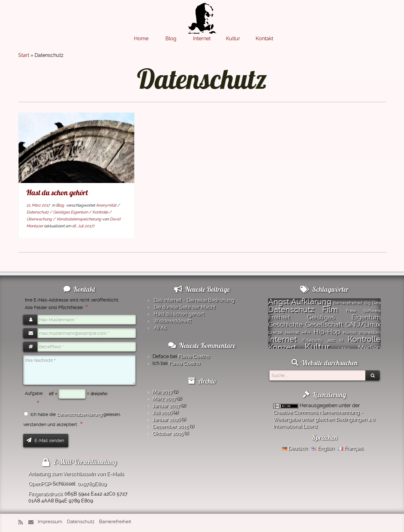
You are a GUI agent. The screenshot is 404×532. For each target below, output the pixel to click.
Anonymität (107, 205)
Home (141, 39)
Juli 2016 (162, 413)
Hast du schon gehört (57, 192)
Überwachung (40, 219)
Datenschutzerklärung (80, 414)
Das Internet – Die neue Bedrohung (194, 300)
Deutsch (295, 448)
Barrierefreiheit (115, 522)
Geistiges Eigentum (71, 212)
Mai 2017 (163, 392)
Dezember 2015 (171, 427)
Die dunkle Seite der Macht (185, 307)
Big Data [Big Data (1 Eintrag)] (373, 303)
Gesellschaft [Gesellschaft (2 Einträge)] (324, 324)
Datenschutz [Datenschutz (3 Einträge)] (291, 309)
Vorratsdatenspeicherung (79, 219)
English (323, 448)
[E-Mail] (32, 522)
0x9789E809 (92, 484)
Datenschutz (38, 212)
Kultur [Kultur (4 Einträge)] (317, 347)
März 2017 (164, 399)
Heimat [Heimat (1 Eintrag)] (292, 332)
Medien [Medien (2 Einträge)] (369, 348)
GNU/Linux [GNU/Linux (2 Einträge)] (363, 324)
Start (24, 55)
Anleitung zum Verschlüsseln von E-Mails (76, 474)
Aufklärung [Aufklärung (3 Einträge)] (311, 302)
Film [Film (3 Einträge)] (330, 309)
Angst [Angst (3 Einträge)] (279, 302)
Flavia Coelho (194, 356)
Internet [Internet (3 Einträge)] (282, 339)
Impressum (50, 522)
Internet (202, 39)
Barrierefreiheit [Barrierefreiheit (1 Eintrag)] (348, 303)
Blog (171, 39)
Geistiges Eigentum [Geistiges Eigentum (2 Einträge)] (344, 317)
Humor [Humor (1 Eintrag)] (350, 332)
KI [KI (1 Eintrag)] (341, 340)
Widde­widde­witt (172, 321)
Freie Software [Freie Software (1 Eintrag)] (364, 311)
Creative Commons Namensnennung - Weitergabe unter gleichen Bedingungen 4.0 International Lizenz (324, 419)
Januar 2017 (166, 406)
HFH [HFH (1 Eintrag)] (306, 332)
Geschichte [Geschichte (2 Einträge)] (285, 324)
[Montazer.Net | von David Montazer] (202, 22)
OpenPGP (39, 484)
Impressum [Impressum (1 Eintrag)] (370, 332)
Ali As (160, 328)
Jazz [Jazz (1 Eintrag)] (331, 340)
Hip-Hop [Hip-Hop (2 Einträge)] (327, 332)
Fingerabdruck (45, 494)
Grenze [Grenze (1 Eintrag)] (275, 332)
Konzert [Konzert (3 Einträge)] (282, 347)
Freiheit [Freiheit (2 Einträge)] (279, 317)
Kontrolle (101, 212)
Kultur (233, 39)
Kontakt (264, 39)
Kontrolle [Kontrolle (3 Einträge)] (364, 339)
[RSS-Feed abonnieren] (23, 522)
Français (351, 448)
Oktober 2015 (168, 433)
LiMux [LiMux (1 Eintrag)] (344, 349)
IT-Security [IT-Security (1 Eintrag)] (312, 340)
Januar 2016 (166, 420)
